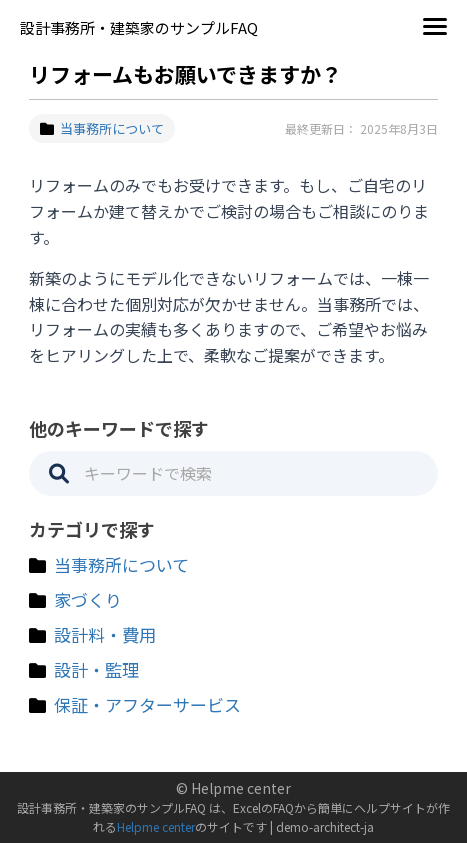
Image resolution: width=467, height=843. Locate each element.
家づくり (88, 599)
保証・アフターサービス (147, 704)
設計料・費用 (105, 634)
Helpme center (156, 826)
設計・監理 (96, 669)
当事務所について (102, 128)
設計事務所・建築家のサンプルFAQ (139, 27)
